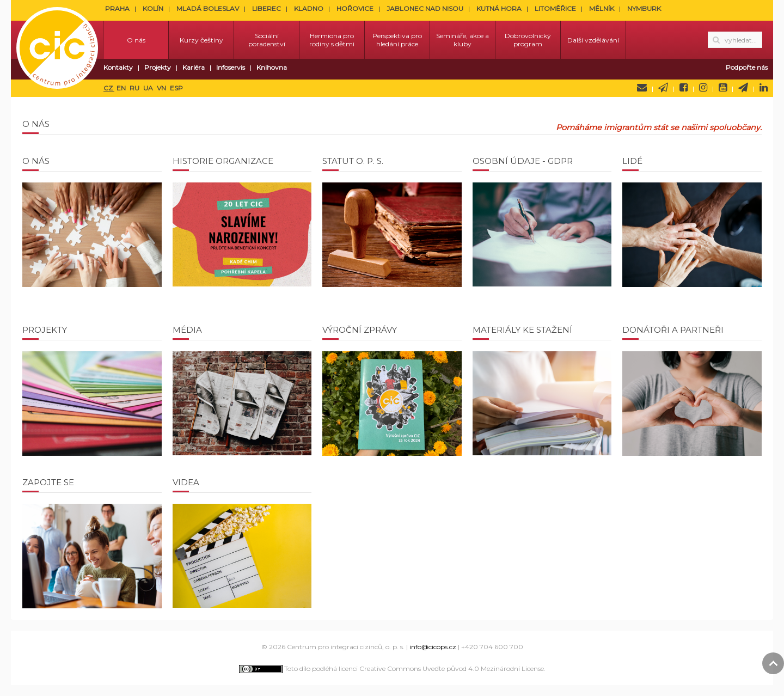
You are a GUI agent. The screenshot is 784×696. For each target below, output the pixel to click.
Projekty (158, 67)
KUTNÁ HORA (499, 8)
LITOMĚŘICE (555, 8)
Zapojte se (48, 482)
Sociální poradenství (267, 40)
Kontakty (118, 67)
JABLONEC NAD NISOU (425, 8)
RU (135, 88)
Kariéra (194, 67)
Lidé (632, 161)
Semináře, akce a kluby (463, 40)
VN (162, 88)
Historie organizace (223, 161)
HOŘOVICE (355, 8)
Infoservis (231, 67)
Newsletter (663, 88)
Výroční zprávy (360, 330)
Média (187, 330)
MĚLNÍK (602, 8)
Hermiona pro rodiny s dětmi (332, 40)
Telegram (743, 88)
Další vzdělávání (593, 40)
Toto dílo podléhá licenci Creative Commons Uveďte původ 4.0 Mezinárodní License (391, 668)
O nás (136, 40)
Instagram (703, 88)
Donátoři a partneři (673, 330)
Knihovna (272, 67)
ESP (176, 88)
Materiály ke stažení (522, 330)
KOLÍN (153, 8)
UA (149, 88)
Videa (186, 482)
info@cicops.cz (433, 647)
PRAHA (117, 8)
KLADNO (309, 8)
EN (122, 88)
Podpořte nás (747, 67)
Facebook (684, 88)
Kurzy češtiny (201, 40)
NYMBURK (644, 8)
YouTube (723, 88)
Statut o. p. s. (353, 161)
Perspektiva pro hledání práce (397, 40)
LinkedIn (764, 88)
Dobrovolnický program (528, 40)
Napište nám (642, 88)
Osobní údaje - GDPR (523, 161)
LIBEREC (267, 8)
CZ (109, 88)
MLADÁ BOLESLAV (208, 8)
